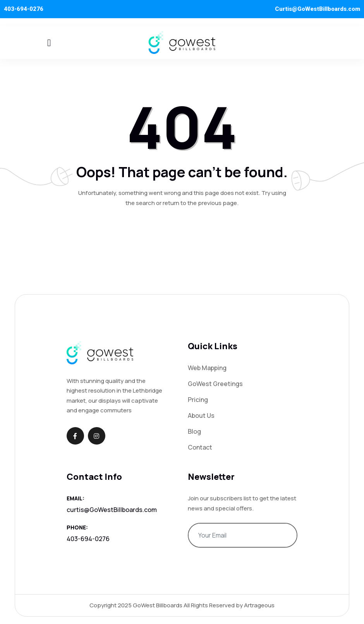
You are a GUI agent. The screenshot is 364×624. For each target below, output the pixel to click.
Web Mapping (207, 368)
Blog (194, 431)
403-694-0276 (24, 9)
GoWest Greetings (215, 384)
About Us (201, 415)
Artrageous (259, 605)
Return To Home (182, 236)
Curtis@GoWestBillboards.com (318, 9)
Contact (200, 447)
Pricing (198, 400)
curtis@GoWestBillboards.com (112, 510)
